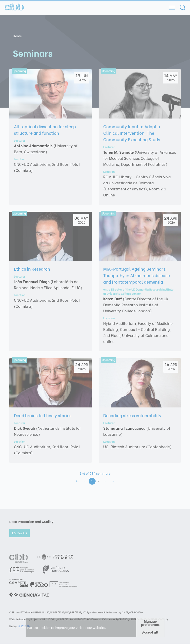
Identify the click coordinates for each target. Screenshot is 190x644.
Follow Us (20, 533)
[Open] (172, 8)
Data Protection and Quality (31, 521)
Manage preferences (150, 623)
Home (17, 36)
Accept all (150, 632)
